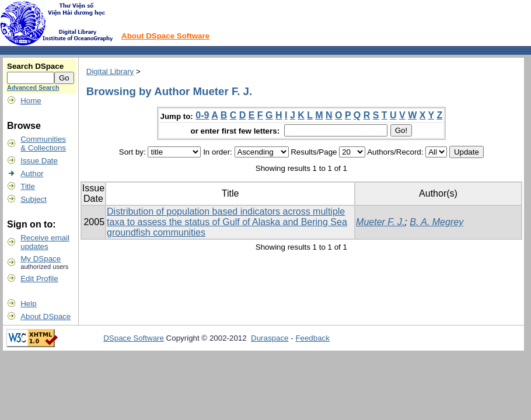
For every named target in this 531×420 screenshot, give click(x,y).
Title (28, 186)
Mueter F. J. (380, 222)
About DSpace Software (165, 36)
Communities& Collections (43, 143)
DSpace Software (134, 338)
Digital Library (110, 71)
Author (32, 174)
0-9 (202, 115)
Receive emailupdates (45, 242)
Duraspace (270, 338)
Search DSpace (35, 66)
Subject (33, 199)
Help (28, 304)
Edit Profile (39, 279)
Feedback (312, 338)
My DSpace (41, 259)
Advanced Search (33, 87)
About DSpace (46, 316)
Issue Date (39, 161)
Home (31, 101)
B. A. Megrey (436, 222)
